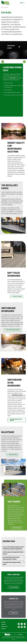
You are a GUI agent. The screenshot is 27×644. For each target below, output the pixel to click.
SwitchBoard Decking (11, 47)
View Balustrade (13, 455)
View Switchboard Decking (13, 330)
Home (3, 7)
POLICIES (3, 629)
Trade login (4, 627)
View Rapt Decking (17, 296)
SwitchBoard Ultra (17, 395)
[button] (13, 548)
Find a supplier (14, 587)
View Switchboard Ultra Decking (16, 420)
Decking (6, 7)
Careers (3, 622)
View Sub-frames (17, 528)
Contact (3, 624)
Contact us (14, 613)
